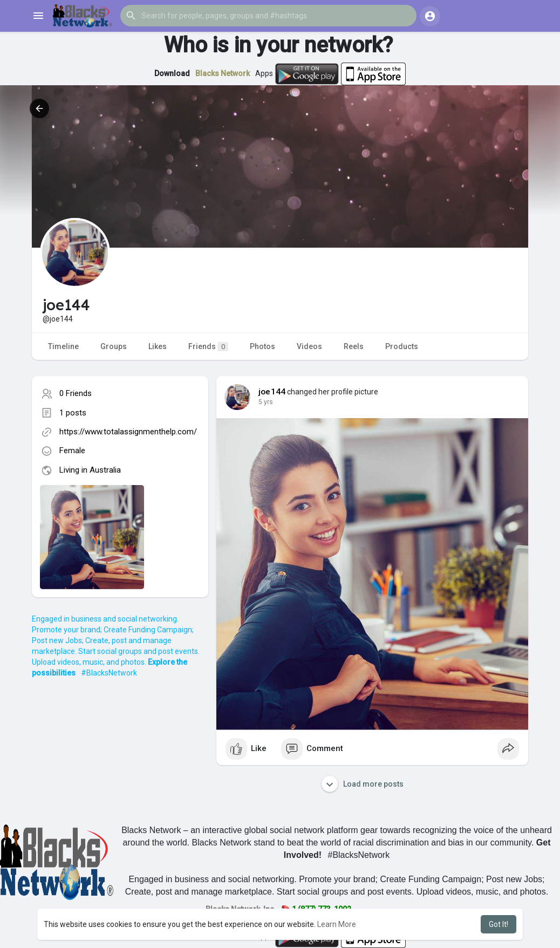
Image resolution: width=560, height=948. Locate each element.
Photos (262, 346)
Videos (309, 346)
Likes (158, 346)
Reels (354, 346)
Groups (114, 346)
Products (402, 346)
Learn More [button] (337, 924)
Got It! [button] (498, 924)
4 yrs (266, 402)
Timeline (63, 346)
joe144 (272, 392)
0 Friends (76, 393)
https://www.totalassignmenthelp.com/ (128, 432)
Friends (208, 347)
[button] (268, 16)
